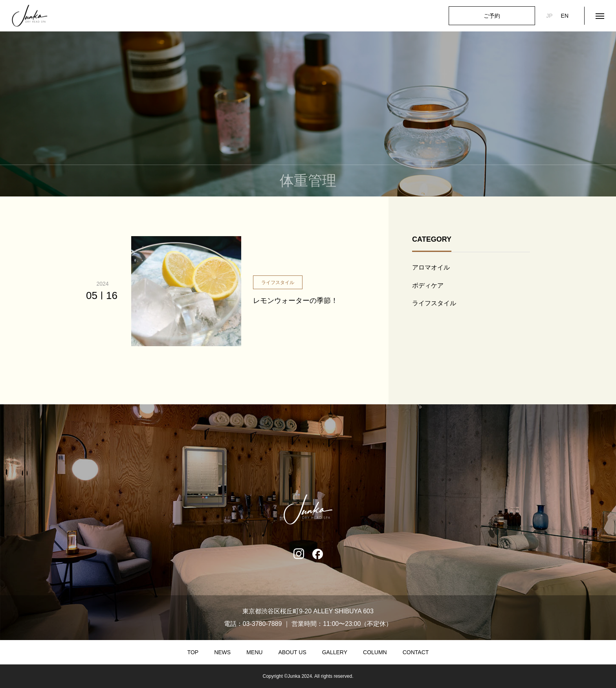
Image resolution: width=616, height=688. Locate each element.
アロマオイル (431, 267)
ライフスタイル (434, 303)
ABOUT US (292, 652)
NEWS (222, 652)
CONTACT (416, 652)
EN (565, 16)
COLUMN (375, 652)
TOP (193, 652)
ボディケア (428, 285)
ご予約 (492, 16)
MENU (254, 652)
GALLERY (335, 652)
